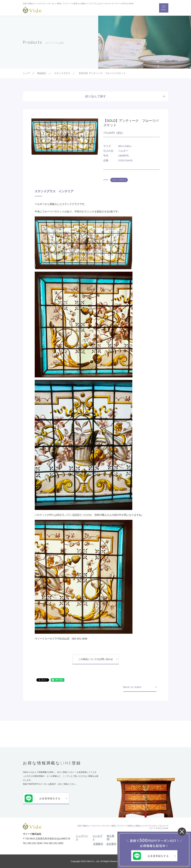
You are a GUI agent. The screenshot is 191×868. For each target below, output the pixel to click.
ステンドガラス (119, 180)
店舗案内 (98, 844)
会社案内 (111, 844)
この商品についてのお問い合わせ (96, 659)
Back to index (132, 687)
